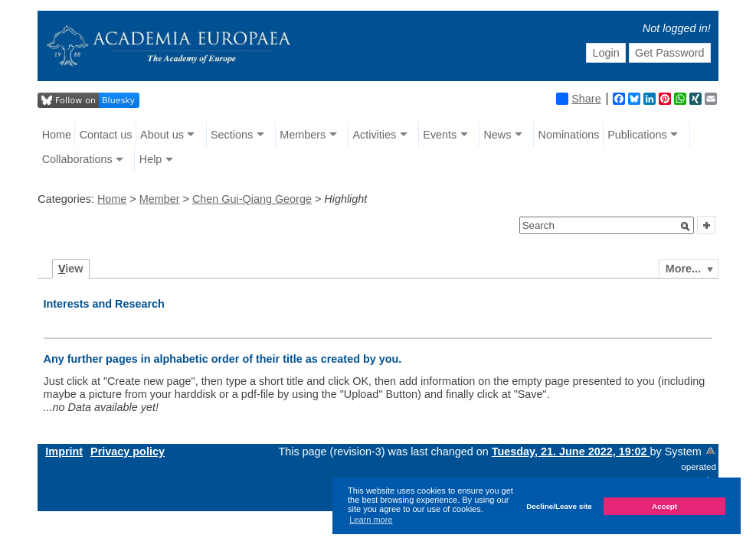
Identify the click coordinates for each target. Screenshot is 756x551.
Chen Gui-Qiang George (252, 199)
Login (605, 53)
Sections (232, 135)
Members (303, 135)
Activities (374, 135)
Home (57, 135)
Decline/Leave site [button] (559, 506)
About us (162, 135)
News (497, 135)
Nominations (569, 135)
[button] (686, 227)
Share (578, 99)
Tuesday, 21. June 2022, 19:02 (571, 452)
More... (683, 269)
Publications (637, 135)
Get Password (669, 53)
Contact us (106, 135)
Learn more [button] (371, 520)
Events (440, 135)
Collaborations (77, 159)
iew (71, 269)
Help (151, 159)
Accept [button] (664, 506)
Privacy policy (128, 452)
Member (160, 199)
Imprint (64, 452)
